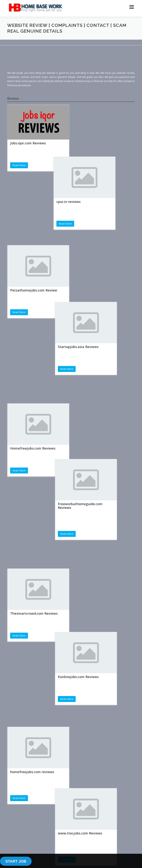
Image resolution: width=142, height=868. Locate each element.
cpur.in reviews (88, 150)
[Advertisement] (75, 61)
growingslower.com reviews (33, 528)
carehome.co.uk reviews (30, 684)
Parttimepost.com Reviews (97, 618)
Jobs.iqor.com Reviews (28, 143)
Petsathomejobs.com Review (34, 219)
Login (21, 793)
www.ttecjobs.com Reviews (98, 462)
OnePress (80, 845)
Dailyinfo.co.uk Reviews (95, 542)
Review (13, 98)
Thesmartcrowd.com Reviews (34, 371)
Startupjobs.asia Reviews (96, 226)
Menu (132, 7)
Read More (19, 165)
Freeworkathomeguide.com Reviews (98, 304)
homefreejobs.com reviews (32, 448)
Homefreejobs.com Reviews (33, 295)
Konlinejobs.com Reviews (96, 386)
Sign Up (21, 810)
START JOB (16, 861)
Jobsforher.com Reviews (30, 608)
